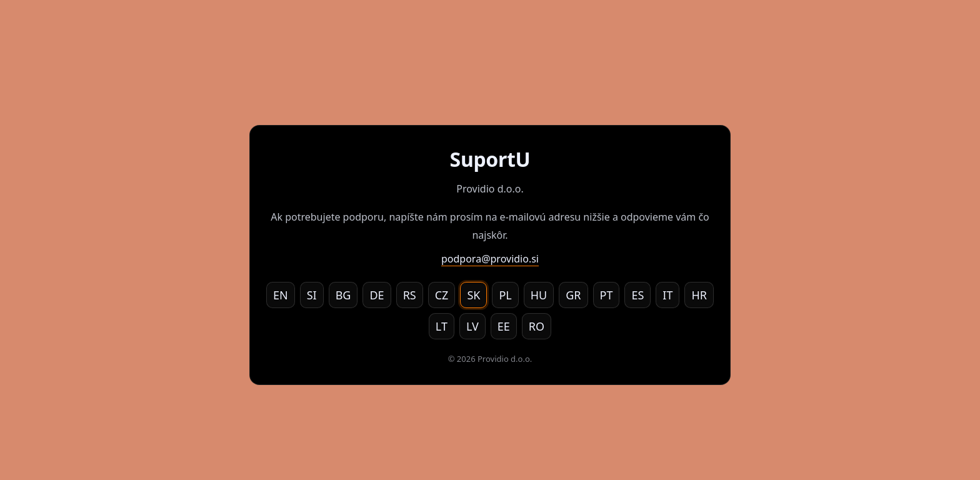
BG (343, 295)
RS (410, 295)
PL (505, 295)
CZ (442, 295)
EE (504, 326)
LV (472, 326)
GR (573, 295)
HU (539, 295)
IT (667, 295)
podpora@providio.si (490, 259)
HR (699, 295)
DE (377, 295)
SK (473, 295)
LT (442, 326)
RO (537, 326)
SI (312, 295)
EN (281, 295)
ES (637, 295)
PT (607, 295)
